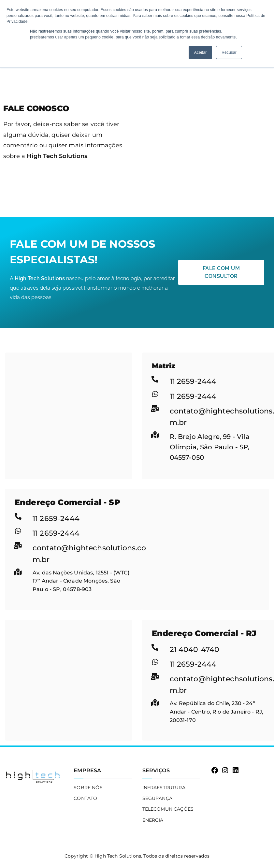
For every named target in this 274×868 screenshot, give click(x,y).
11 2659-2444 (193, 381)
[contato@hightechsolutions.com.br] (155, 409)
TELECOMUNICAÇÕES (168, 809)
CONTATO (85, 798)
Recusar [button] (229, 52)
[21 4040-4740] (155, 647)
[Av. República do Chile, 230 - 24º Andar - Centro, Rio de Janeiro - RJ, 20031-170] (69, 669)
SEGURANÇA (157, 798)
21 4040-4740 (195, 650)
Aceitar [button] (200, 52)
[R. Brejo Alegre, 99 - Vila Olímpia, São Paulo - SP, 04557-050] (69, 401)
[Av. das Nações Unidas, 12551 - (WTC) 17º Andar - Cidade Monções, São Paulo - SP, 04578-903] (206, 538)
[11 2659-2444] (155, 379)
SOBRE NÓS (88, 788)
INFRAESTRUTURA (164, 788)
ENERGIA (153, 820)
